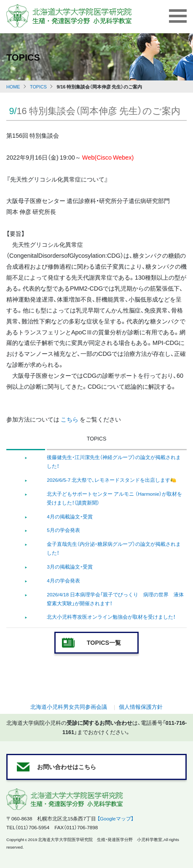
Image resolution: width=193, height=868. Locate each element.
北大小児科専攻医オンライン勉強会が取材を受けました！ (111, 617)
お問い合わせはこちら (67, 767)
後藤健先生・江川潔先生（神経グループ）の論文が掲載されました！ (114, 461)
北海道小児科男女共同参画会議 (69, 706)
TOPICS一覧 (104, 642)
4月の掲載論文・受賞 (70, 516)
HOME (13, 86)
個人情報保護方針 (141, 706)
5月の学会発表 (63, 530)
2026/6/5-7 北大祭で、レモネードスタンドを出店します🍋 (112, 480)
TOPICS (38, 86)
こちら (70, 419)
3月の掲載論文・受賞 (70, 566)
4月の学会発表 (63, 580)
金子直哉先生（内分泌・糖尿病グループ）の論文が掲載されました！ (114, 548)
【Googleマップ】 (115, 818)
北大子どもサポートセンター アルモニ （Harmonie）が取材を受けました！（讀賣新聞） (114, 498)
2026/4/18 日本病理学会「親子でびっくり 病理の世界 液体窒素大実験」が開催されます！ (115, 599)
